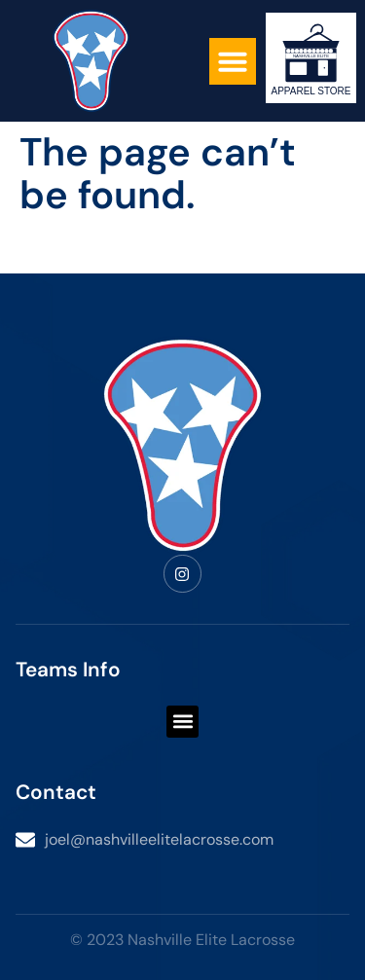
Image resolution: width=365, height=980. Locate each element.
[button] (233, 61)
